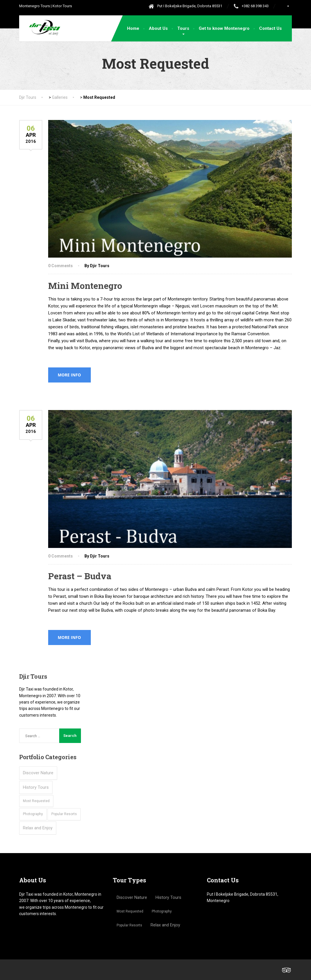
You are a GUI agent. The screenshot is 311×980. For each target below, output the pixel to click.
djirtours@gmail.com (226, 933)
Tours (183, 28)
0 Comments (60, 266)
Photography (33, 814)
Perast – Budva (80, 576)
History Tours (36, 787)
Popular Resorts (64, 814)
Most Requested (36, 801)
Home (133, 28)
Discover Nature (38, 773)
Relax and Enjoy (38, 828)
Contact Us (270, 28)
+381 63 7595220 (223, 917)
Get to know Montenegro (224, 28)
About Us (158, 28)
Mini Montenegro (85, 286)
